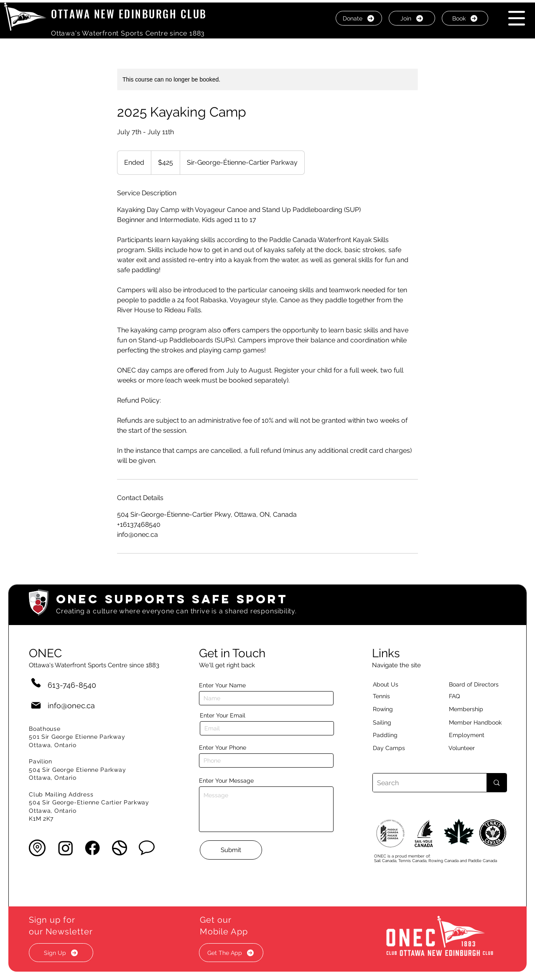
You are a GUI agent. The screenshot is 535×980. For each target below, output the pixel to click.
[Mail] (36, 706)
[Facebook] (92, 848)
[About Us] (400, 684)
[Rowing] (391, 709)
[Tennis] (387, 696)
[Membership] (470, 709)
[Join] (412, 18)
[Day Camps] (398, 748)
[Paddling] (394, 735)
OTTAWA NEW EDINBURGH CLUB (129, 14)
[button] (517, 18)
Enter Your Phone (223, 748)
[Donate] (359, 18)
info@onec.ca (71, 706)
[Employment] (476, 735)
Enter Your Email (223, 715)
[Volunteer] (476, 748)
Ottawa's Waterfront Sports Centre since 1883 (128, 33)
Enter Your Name (222, 685)
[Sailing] (398, 722)
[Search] (423, 783)
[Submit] (231, 850)
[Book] (465, 18)
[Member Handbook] (482, 722)
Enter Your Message (226, 781)
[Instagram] (66, 848)
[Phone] (36, 683)
